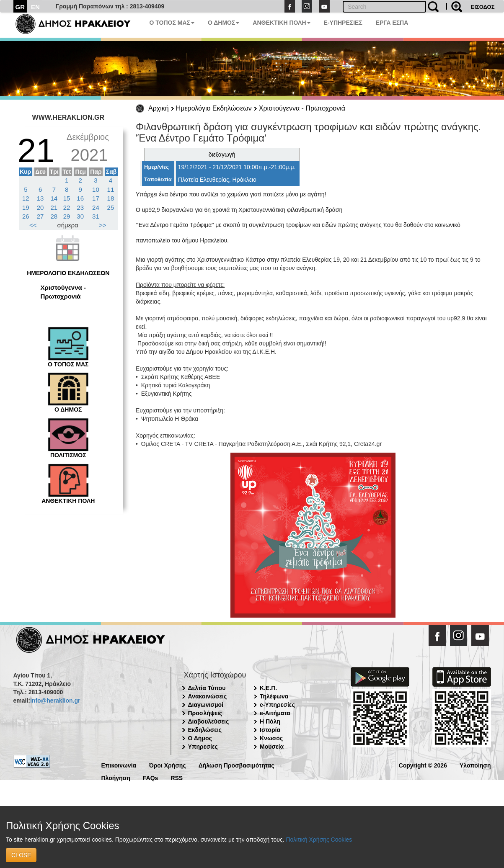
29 (67, 216)
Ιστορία (270, 730)
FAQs (151, 777)
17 (96, 198)
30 (80, 216)
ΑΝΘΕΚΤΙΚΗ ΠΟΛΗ (281, 23)
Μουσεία (272, 747)
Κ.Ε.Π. (268, 688)
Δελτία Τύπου (207, 688)
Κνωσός (271, 738)
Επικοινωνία (119, 765)
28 (54, 216)
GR (20, 7)
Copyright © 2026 (423, 765)
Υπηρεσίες (203, 747)
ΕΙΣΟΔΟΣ (483, 7)
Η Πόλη (270, 721)
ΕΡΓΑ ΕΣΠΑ (392, 23)
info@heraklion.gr (55, 701)
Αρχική (159, 108)
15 (67, 198)
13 (40, 198)
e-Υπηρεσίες (277, 705)
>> (103, 225)
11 (111, 189)
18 (111, 198)
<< (33, 225)
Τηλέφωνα (274, 696)
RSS (177, 777)
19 (26, 207)
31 (96, 216)
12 (26, 198)
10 (96, 189)
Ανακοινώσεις (208, 696)
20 (40, 207)
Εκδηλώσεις (205, 730)
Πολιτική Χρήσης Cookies (319, 840)
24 (96, 207)
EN (35, 7)
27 (40, 216)
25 (111, 207)
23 (80, 207)
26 (26, 216)
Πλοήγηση (116, 777)
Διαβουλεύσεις (209, 721)
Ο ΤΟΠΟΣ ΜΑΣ (172, 23)
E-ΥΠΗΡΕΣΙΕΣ (343, 23)
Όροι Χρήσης (167, 765)
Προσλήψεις (205, 713)
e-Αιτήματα (275, 713)
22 (67, 207)
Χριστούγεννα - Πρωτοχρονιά (302, 108)
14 (54, 198)
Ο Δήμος (200, 738)
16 (80, 198)
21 (54, 207)
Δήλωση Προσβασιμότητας (236, 765)
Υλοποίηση (475, 765)
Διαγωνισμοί (206, 705)
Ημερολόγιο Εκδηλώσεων (214, 108)
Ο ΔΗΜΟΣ (224, 23)
